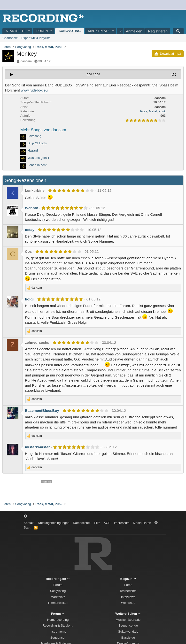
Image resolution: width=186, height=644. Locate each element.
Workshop (128, 603)
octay (30, 230)
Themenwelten (58, 603)
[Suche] (178, 31)
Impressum (122, 523)
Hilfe (97, 523)
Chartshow (10, 38)
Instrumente (58, 632)
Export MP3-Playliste (36, 38)
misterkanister (37, 447)
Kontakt (29, 523)
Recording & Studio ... (58, 625)
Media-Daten (142, 523)
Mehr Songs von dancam (43, 130)
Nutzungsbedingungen (54, 523)
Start (27, 527)
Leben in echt (37, 165)
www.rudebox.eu (34, 90)
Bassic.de (128, 638)
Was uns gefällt (38, 158)
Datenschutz (82, 523)
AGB (107, 523)
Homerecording (58, 620)
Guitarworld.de (128, 632)
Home (128, 585)
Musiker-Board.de (128, 620)
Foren (42, 31)
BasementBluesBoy (42, 410)
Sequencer (58, 638)
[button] (29, 31)
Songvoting (70, 31)
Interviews (128, 597)
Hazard (33, 150)
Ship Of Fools (37, 143)
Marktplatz (99, 31)
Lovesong (34, 136)
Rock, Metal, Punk (153, 111)
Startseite (16, 31)
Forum (58, 585)
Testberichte (128, 591)
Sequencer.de (128, 625)
